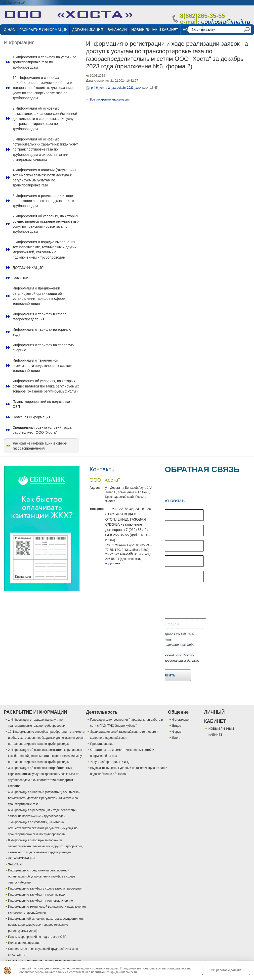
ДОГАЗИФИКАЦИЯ (88, 30)
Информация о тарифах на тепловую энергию (43, 348)
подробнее (113, 563)
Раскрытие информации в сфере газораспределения (40, 446)
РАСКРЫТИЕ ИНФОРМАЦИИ (44, 30)
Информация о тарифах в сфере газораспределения (39, 317)
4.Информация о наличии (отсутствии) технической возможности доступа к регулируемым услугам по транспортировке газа (44, 178)
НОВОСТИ (192, 30)
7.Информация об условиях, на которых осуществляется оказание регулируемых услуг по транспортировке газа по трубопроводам (46, 224)
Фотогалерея (181, 720)
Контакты (103, 469)
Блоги (176, 738)
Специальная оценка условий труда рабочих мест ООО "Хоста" (42, 430)
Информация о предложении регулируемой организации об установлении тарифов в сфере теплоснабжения (39, 296)
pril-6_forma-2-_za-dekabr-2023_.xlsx (116, 88)
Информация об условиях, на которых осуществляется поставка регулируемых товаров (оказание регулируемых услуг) (46, 386)
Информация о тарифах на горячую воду (42, 332)
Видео (177, 726)
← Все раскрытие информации (108, 100)
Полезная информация (31, 417)
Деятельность (102, 712)
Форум (177, 732)
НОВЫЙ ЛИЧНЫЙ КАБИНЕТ (155, 30)
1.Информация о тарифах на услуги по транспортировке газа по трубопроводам (44, 62)
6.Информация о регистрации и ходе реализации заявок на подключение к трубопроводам (43, 201)
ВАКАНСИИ (117, 30)
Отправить (165, 675)
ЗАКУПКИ (20, 278)
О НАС (9, 30)
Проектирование (102, 744)
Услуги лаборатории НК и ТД (110, 762)
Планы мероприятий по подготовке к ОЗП (43, 404)
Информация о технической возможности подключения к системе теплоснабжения (43, 365)
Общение (178, 712)
